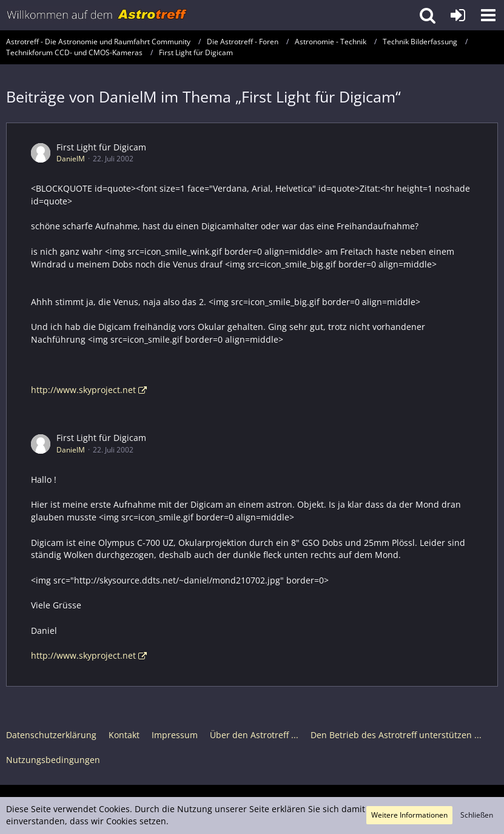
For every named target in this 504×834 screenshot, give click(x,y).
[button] (488, 15)
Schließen (477, 815)
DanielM (71, 159)
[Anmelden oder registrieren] (458, 15)
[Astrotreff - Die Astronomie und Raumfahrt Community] (97, 15)
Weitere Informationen (409, 815)
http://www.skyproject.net (83, 390)
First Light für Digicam (101, 147)
